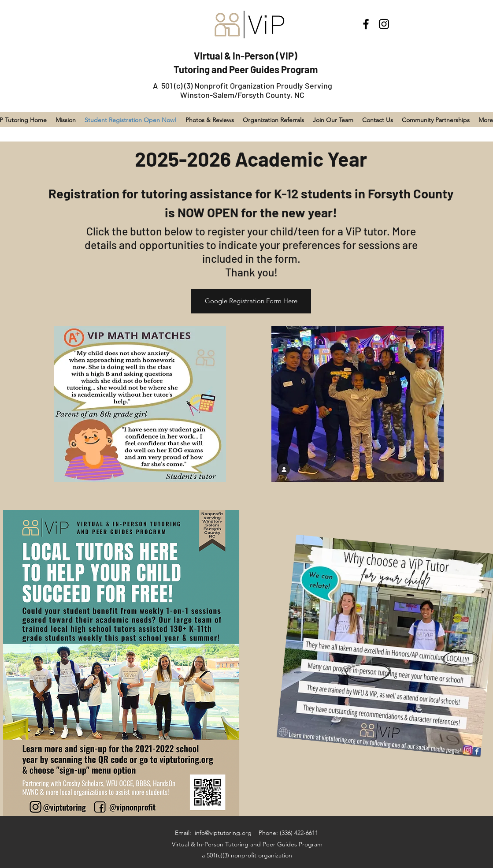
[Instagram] (384, 24)
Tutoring (193, 69)
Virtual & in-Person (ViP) (246, 56)
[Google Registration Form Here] (251, 301)
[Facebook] (366, 24)
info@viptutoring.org (223, 833)
